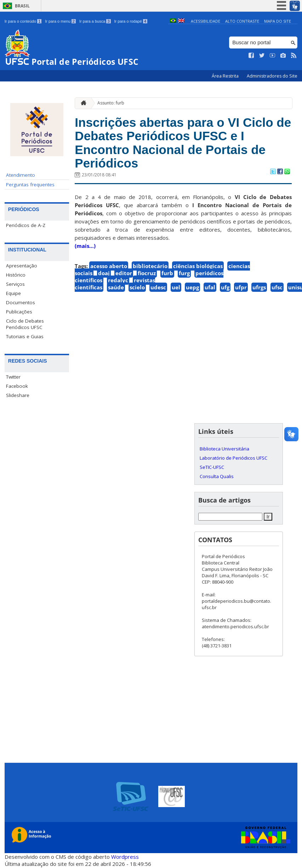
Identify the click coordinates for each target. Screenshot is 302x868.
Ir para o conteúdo (23, 21)
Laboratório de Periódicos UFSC (233, 458)
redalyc (118, 280)
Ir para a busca (95, 21)
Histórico (16, 275)
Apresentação (22, 266)
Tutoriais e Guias (25, 336)
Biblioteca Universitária (224, 449)
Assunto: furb (111, 103)
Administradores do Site (272, 76)
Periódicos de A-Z (26, 225)
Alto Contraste (242, 21)
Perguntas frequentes (30, 185)
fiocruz (147, 273)
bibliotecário (150, 266)
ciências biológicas (198, 266)
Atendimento (21, 175)
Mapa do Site (278, 21)
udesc (158, 287)
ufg (225, 287)
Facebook (17, 386)
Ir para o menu (60, 21)
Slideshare (18, 395)
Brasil (22, 6)
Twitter (13, 377)
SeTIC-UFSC (212, 467)
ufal (210, 287)
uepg (192, 287)
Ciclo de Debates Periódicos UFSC (25, 324)
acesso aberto (109, 266)
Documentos (21, 302)
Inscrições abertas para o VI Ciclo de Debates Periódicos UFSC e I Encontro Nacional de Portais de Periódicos (183, 143)
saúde (116, 287)
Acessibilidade (206, 21)
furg (184, 273)
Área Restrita (226, 76)
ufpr (241, 287)
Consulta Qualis (217, 476)
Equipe (13, 293)
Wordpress (125, 857)
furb (167, 273)
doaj (104, 273)
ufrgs (259, 287)
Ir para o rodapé (131, 21)
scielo (137, 287)
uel (176, 287)
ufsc (277, 287)
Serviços (15, 284)
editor (124, 273)
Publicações (19, 312)
